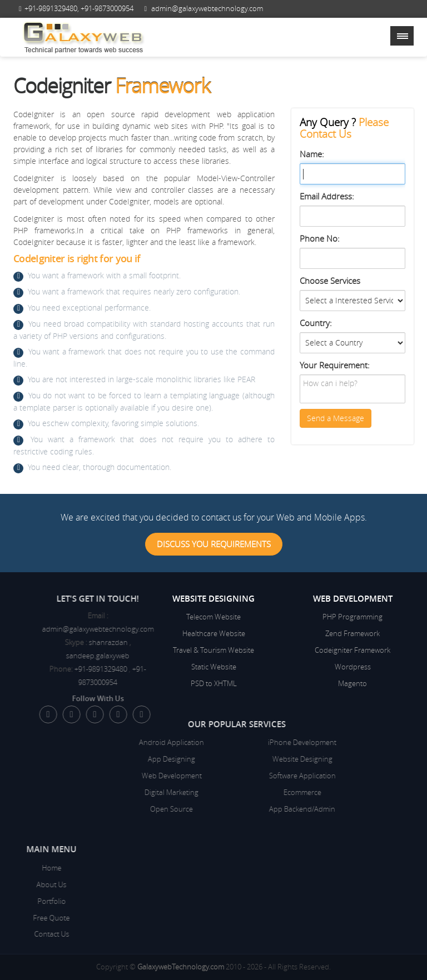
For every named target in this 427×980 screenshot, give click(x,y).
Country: (316, 323)
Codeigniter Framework (352, 650)
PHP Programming (352, 617)
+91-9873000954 (107, 9)
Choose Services (330, 281)
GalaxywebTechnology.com (181, 967)
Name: (312, 154)
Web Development (82, 776)
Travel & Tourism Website (213, 650)
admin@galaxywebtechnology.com (207, 9)
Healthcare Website (214, 633)
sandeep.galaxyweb (142, 656)
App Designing (83, 759)
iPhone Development (213, 742)
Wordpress (353, 667)
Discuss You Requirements (214, 544)
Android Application (83, 742)
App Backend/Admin (213, 809)
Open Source (83, 809)
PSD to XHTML (214, 683)
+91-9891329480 (51, 9)
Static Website (214, 667)
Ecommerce (213, 792)
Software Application (213, 776)
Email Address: (327, 196)
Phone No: (320, 238)
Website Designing (213, 759)
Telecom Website (213, 617)
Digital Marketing (83, 792)
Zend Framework (352, 633)
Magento (352, 683)
